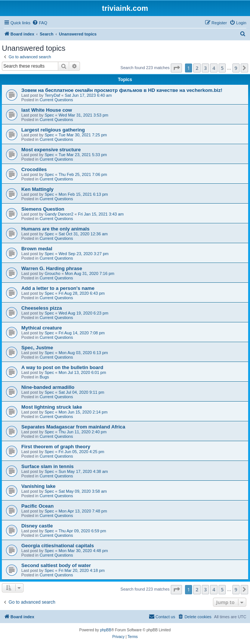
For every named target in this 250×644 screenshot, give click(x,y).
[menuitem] (40, 23)
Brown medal (37, 249)
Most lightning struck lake (52, 407)
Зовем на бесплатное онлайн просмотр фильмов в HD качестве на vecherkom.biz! (122, 90)
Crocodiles (34, 169)
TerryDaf (52, 95)
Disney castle (37, 526)
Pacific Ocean (38, 506)
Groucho (52, 273)
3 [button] (205, 68)
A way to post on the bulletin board (62, 367)
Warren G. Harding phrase (52, 268)
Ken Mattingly (37, 189)
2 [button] (197, 68)
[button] (176, 68)
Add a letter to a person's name (58, 288)
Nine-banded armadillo (48, 387)
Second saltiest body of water (56, 565)
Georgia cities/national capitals (58, 546)
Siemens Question (43, 209)
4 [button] (214, 68)
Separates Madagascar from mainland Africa (73, 427)
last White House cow (47, 110)
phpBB (106, 630)
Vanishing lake (38, 486)
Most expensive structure (51, 150)
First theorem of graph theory (56, 447)
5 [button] (222, 68)
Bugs (44, 377)
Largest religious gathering (53, 130)
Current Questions (56, 100)
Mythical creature (41, 328)
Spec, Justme (37, 348)
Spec (49, 115)
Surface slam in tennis (47, 466)
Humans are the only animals (55, 229)
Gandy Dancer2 (59, 214)
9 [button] (236, 68)
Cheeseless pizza (42, 308)
